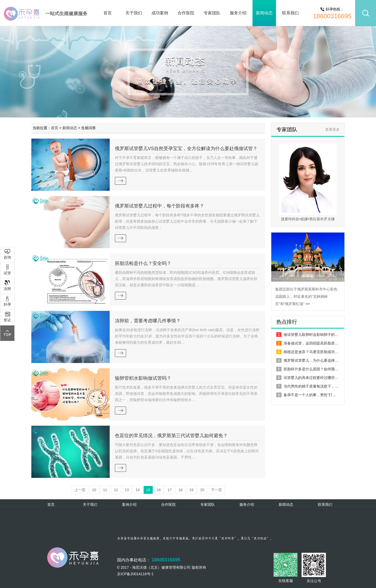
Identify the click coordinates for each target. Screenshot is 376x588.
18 (180, 490)
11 (105, 490)
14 (138, 490)
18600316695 (332, 16)
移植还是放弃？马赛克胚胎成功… (307, 352)
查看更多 (332, 129)
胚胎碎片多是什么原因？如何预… (307, 369)
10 (94, 490)
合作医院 (186, 13)
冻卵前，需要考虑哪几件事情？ (148, 321)
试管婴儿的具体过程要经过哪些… (307, 378)
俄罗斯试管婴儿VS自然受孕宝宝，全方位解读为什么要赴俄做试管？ (186, 149)
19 (191, 490)
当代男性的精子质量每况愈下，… (307, 386)
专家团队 (212, 13)
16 (159, 490)
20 (202, 490)
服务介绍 (238, 13)
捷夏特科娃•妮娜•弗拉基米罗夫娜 (308, 219)
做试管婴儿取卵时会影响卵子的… (307, 335)
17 (170, 490)
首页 (108, 13)
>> (308, 304)
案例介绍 (129, 504)
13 (127, 490)
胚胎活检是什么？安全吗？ (143, 263)
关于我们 (134, 13)
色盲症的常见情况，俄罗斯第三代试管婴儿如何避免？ (171, 436)
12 (116, 490)
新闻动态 (264, 13)
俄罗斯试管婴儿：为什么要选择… (307, 360)
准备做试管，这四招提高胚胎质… (307, 343)
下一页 (216, 490)
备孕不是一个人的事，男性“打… (306, 395)
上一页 (80, 490)
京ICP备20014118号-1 (135, 574)
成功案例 (160, 13)
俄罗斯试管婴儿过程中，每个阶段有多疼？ (160, 206)
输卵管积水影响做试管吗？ (143, 378)
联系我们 (290, 13)
